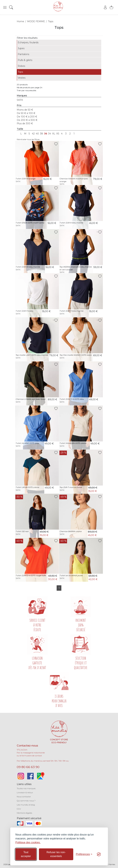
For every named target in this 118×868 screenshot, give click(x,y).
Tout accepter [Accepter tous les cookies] (26, 854)
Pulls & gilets (25, 60)
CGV (19, 809)
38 (42, 134)
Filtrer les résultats (27, 38)
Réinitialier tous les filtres (28, 139)
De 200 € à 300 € (27, 120)
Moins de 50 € (25, 110)
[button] (5, 7)
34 (50, 134)
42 (33, 134)
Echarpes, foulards (28, 42)
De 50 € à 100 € (26, 113)
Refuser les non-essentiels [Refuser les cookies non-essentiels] (56, 854)
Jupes (21, 48)
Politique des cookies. (28, 842)
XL (54, 134)
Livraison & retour (25, 792)
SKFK (20, 100)
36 (46, 134)
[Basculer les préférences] (84, 854)
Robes (21, 66)
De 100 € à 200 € (27, 117)
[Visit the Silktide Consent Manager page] (99, 854)
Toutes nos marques (26, 788)
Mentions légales (24, 813)
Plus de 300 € (25, 123)
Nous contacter (24, 797)
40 (37, 134)
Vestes (22, 78)
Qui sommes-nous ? (26, 801)
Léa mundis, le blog (26, 805)
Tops (20, 72)
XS (58, 134)
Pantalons (23, 54)
